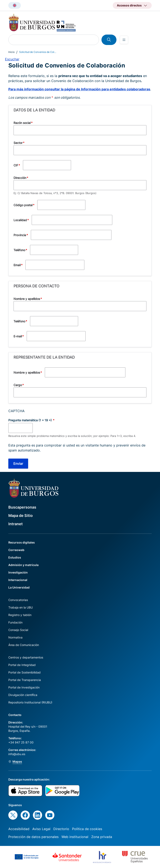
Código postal (23, 205)
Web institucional (75, 837)
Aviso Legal (41, 829)
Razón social (22, 123)
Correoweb (16, 550)
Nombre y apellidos (27, 299)
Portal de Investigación (24, 687)
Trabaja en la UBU (21, 607)
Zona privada (102, 837)
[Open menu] (124, 40)
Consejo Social (18, 630)
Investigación (18, 572)
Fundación (15, 622)
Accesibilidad (19, 829)
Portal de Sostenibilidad (24, 672)
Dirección (20, 178)
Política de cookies (87, 829)
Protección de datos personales (33, 837)
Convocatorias (18, 600)
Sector (18, 143)
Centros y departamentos (26, 657)
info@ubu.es (17, 754)
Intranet (16, 524)
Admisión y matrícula (23, 565)
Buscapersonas (22, 507)
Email (17, 265)
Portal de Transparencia (25, 680)
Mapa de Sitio (21, 516)
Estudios (15, 557)
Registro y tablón (20, 615)
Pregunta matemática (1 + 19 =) (30, 420)
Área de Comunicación (24, 645)
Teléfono (19, 250)
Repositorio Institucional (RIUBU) (30, 702)
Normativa (15, 637)
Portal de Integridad (22, 665)
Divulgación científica (23, 695)
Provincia (20, 235)
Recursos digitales (22, 542)
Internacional (18, 580)
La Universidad (19, 587)
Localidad (20, 220)
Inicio (11, 52)
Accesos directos (129, 5)
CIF (16, 165)
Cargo (18, 385)
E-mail (18, 336)
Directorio (61, 829)
